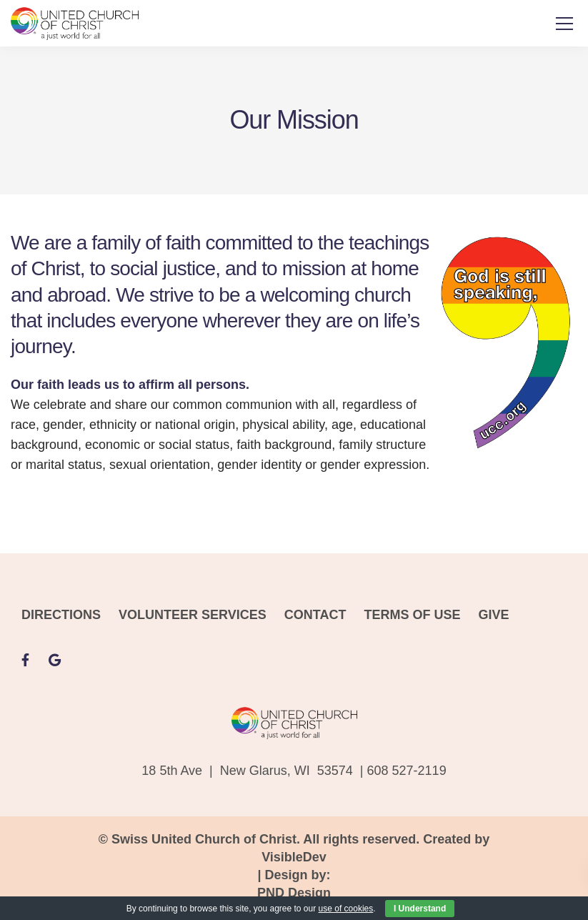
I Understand (420, 909)
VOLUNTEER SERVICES (193, 615)
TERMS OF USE (412, 615)
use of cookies (346, 909)
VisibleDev (294, 857)
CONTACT (315, 615)
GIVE (493, 615)
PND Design (294, 893)
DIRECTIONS (61, 615)
